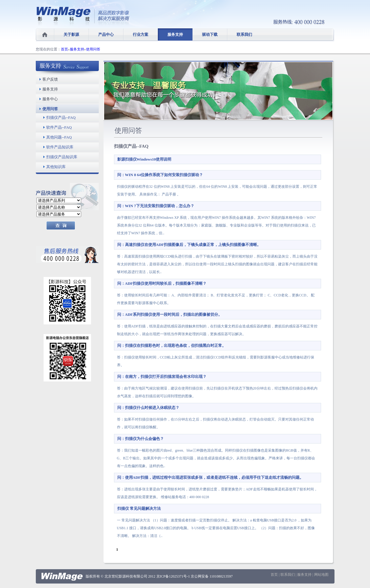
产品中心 (106, 34)
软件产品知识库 (60, 147)
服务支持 (175, 34)
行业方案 (141, 34)
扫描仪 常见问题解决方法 (139, 508)
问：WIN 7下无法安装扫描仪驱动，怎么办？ (156, 206)
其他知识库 (56, 167)
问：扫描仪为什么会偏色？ (141, 439)
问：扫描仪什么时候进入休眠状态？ (148, 408)
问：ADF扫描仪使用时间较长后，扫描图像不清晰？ (162, 283)
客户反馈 (50, 79)
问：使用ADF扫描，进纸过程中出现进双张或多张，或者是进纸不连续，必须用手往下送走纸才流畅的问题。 (211, 477)
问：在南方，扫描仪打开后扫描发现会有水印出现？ (162, 377)
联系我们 (244, 34)
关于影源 (71, 34)
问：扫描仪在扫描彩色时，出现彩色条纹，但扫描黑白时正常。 (172, 345)
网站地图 (321, 575)
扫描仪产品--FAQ (61, 117)
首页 (64, 49)
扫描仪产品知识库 (62, 157)
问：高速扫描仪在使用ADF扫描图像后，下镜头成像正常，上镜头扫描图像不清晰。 (189, 245)
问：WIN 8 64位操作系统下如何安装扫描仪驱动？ (160, 175)
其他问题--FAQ (59, 137)
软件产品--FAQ (59, 127)
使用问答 (93, 49)
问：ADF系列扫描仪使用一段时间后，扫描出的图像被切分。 (170, 314)
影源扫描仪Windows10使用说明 (144, 159)
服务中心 (50, 99)
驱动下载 (210, 34)
